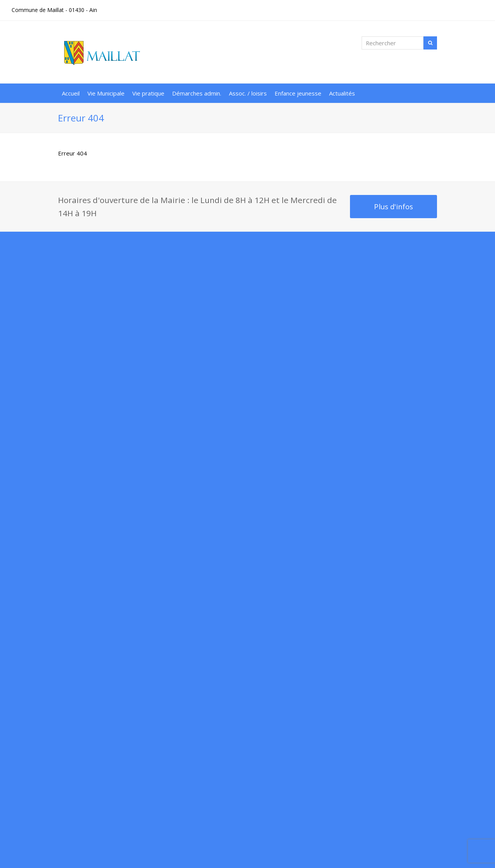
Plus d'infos (393, 206)
